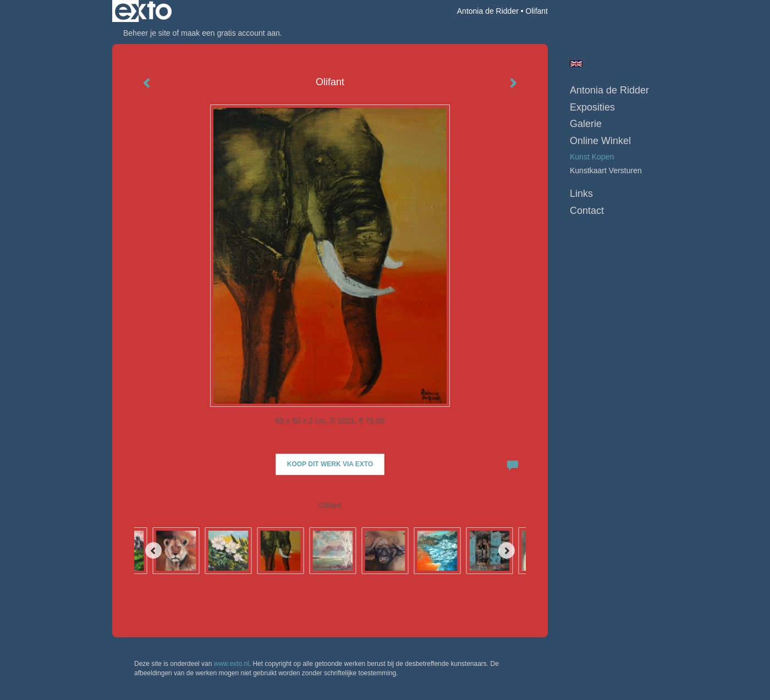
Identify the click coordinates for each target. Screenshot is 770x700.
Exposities (592, 107)
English (576, 64)
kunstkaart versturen (606, 170)
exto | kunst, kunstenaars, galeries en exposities (143, 11)
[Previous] (153, 550)
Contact (587, 211)
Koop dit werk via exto (330, 464)
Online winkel (600, 141)
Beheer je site (147, 33)
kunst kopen (592, 157)
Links (581, 194)
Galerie (586, 124)
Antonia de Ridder (488, 11)
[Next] (507, 550)
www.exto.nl (232, 664)
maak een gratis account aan (230, 33)
